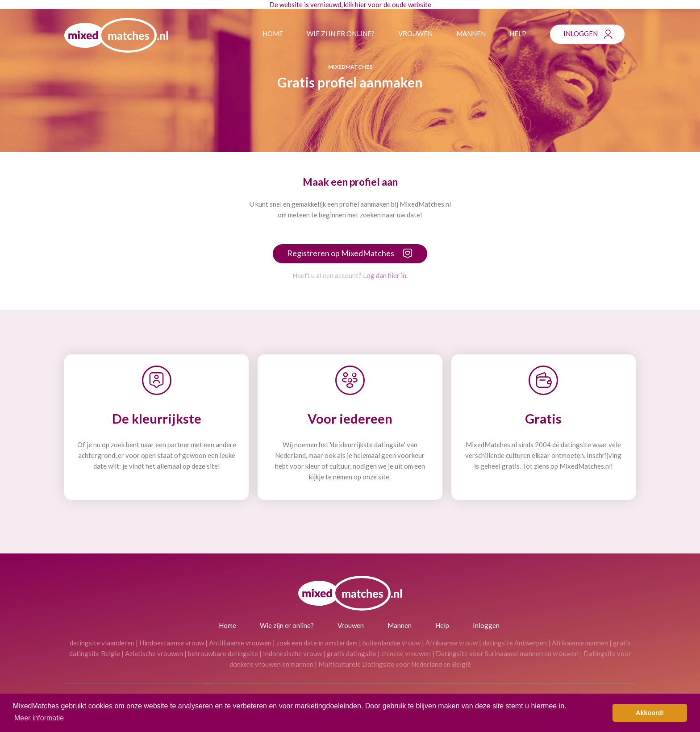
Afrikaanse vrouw (452, 643)
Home (273, 33)
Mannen (471, 33)
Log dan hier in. (385, 275)
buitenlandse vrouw (392, 643)
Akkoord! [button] (650, 713)
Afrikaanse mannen (580, 643)
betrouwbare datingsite (223, 653)
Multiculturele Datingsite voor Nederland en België (395, 664)
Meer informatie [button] (39, 718)
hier (361, 4)
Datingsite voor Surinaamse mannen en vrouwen (507, 653)
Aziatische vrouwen (154, 653)
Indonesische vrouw (292, 653)
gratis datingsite (352, 653)
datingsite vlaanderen (102, 643)
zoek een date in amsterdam (317, 643)
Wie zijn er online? (341, 33)
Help (518, 33)
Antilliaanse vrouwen (240, 643)
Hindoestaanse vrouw (172, 643)
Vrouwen (415, 33)
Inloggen (581, 33)
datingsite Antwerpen (515, 643)
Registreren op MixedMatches (341, 253)
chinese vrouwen (406, 653)
